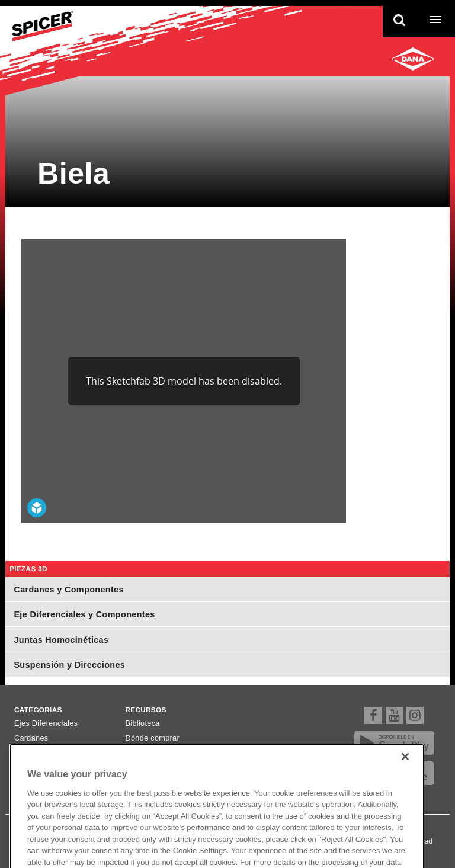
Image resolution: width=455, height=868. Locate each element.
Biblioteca (143, 723)
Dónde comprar (153, 738)
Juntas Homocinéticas (61, 640)
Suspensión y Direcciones (69, 665)
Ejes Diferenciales (46, 723)
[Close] (405, 774)
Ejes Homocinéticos (49, 753)
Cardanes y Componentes (68, 590)
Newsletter (144, 753)
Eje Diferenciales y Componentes (84, 614)
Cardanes (31, 738)
